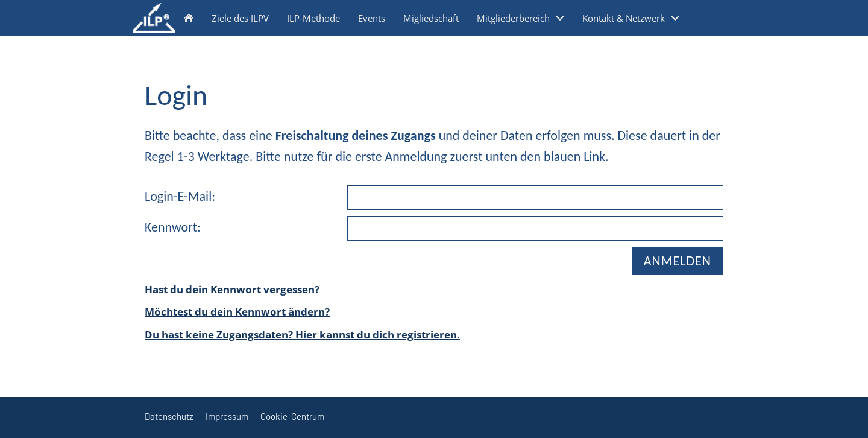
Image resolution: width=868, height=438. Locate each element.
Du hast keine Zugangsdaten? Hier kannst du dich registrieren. (302, 335)
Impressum (227, 416)
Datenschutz (169, 416)
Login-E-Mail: (180, 196)
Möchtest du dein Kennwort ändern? (237, 312)
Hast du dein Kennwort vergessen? (232, 289)
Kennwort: (173, 227)
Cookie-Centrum (292, 416)
